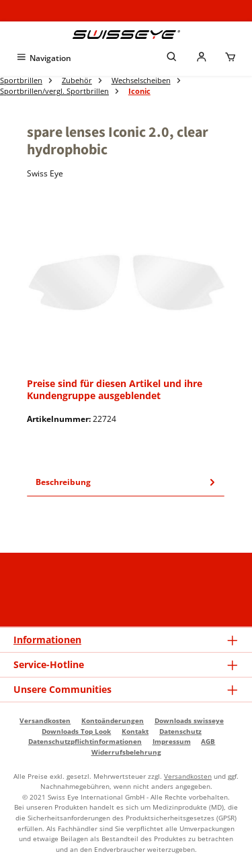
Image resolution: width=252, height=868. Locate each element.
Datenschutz (180, 731)
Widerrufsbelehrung (126, 752)
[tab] (126, 482)
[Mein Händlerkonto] (202, 58)
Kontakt (135, 731)
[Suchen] (172, 58)
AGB (208, 741)
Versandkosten (45, 720)
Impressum (172, 741)
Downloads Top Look (76, 731)
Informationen (47, 640)
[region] (126, 282)
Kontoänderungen (113, 720)
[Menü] (43, 58)
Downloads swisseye (189, 720)
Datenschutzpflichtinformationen (85, 741)
